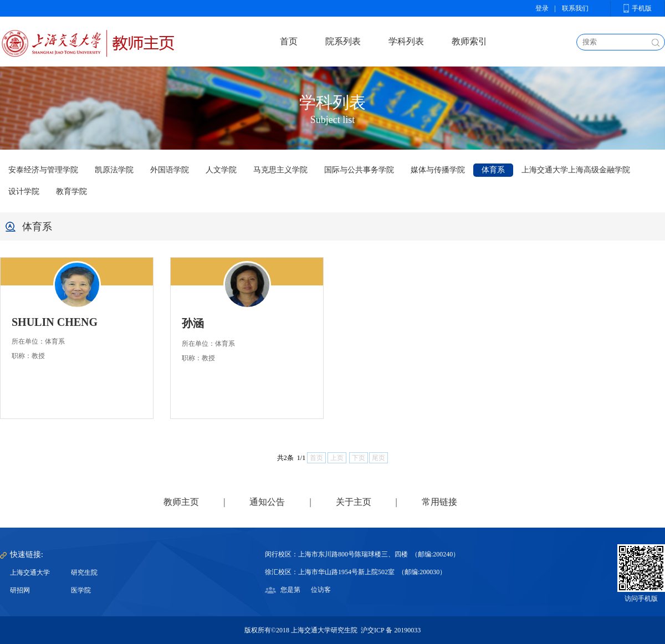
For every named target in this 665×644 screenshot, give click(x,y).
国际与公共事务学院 (359, 170)
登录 (542, 8)
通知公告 (267, 502)
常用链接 (439, 502)
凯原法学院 (114, 170)
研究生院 (84, 573)
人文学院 (221, 170)
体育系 (493, 170)
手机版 (642, 8)
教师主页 (181, 502)
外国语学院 (170, 170)
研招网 (20, 590)
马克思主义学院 (280, 170)
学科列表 (406, 41)
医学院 (81, 590)
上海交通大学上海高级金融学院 (576, 170)
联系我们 (575, 8)
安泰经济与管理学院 (43, 170)
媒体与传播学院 (438, 170)
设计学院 (24, 191)
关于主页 (354, 502)
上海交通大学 (30, 573)
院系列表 (343, 41)
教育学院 (71, 191)
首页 (289, 41)
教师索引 (469, 41)
